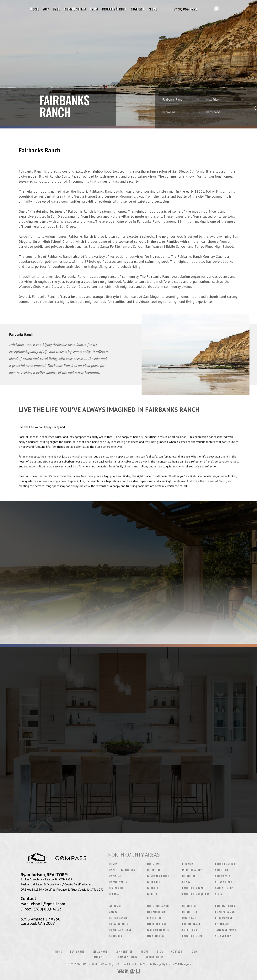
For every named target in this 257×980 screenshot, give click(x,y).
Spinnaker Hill (225, 924)
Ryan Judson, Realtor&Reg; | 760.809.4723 (186, 9)
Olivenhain (189, 918)
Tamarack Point (226, 930)
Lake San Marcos (158, 930)
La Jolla (152, 894)
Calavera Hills (119, 924)
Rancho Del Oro (192, 936)
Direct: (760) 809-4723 (41, 909)
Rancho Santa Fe (226, 864)
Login (194, 952)
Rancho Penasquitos (196, 894)
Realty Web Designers (179, 964)
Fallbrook (154, 882)
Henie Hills (155, 918)
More (153, 9)
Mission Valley (192, 870)
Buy (46, 9)
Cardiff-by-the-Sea (122, 870)
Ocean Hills (190, 912)
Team (94, 9)
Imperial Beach (157, 924)
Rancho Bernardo (194, 888)
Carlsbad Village (120, 930)
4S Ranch (116, 906)
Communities (75, 9)
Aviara (113, 912)
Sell (56, 9)
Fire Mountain (156, 912)
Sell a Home (100, 952)
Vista (219, 894)
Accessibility (155, 957)
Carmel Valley (118, 882)
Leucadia (188, 864)
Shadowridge (224, 918)
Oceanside (189, 876)
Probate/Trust (114, 9)
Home (35, 9)
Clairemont (117, 888)
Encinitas (154, 864)
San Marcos (223, 876)
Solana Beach (224, 882)
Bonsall (115, 864)
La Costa (153, 888)
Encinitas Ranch (158, 906)
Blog (160, 952)
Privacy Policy (128, 957)
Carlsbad (115, 876)
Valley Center (224, 888)
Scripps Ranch (225, 912)
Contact (138, 9)
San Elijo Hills (225, 906)
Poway (186, 882)
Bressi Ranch (118, 918)
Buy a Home (77, 952)
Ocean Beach (190, 906)
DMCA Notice (102, 957)
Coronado (116, 936)
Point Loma (190, 930)
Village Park (223, 936)
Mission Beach (157, 936)
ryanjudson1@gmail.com (43, 904)
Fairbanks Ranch (158, 876)
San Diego (222, 870)
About (145, 952)
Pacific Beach (191, 924)
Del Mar (114, 894)
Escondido (154, 870)
